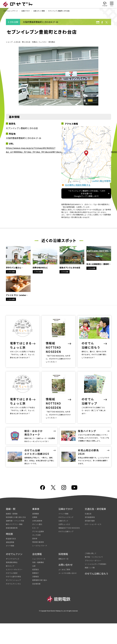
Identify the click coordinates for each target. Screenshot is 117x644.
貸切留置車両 (90, 512)
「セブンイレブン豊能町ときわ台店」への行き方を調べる (86, 193)
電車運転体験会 (12, 558)
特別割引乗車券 (38, 537)
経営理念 (36, 565)
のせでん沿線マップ (66, 527)
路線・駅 (11, 504)
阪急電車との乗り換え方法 (16, 512)
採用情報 (63, 549)
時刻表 (9, 529)
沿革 (34, 561)
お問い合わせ (66, 560)
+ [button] (65, 129)
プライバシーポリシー (93, 556)
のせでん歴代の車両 (13, 572)
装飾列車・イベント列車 (15, 516)
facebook (102, 22)
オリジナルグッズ (13, 554)
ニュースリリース (39, 554)
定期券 (35, 512)
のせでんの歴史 (12, 568)
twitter (106, 22)
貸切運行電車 (90, 516)
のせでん (18, 4)
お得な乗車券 (37, 516)
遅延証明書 (10, 537)
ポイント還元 (37, 520)
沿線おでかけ (26, 11)
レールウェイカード (40, 541)
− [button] (65, 136)
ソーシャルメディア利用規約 (95, 559)
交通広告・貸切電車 (95, 504)
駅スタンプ (10, 561)
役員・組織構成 (38, 558)
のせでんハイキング (66, 512)
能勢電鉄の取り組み (40, 575)
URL (98, 22)
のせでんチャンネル (13, 579)
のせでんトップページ (11, 11)
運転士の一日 (63, 554)
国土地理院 (105, 181)
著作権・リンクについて (94, 552)
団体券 (35, 534)
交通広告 (88, 509)
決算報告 (36, 572)
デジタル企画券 (38, 527)
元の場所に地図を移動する (78, 185)
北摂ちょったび (64, 520)
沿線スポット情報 (39, 11)
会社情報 (37, 549)
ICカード (35, 523)
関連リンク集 (90, 563)
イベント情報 (63, 509)
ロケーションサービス (93, 520)
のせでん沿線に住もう (97, 569)
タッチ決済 (36, 530)
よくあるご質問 (64, 565)
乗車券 (36, 504)
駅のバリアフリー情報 (14, 520)
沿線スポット (63, 516)
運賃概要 (36, 509)
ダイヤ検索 (10, 541)
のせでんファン (14, 549)
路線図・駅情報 (12, 509)
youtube (74, 483)
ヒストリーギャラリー (14, 565)
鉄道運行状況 (11, 534)
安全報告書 (36, 579)
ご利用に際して (91, 549)
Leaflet (95, 181)
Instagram (64, 483)
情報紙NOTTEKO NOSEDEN (69, 523)
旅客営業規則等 (12, 523)
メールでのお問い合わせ (68, 568)
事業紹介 (36, 568)
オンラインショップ (13, 575)
